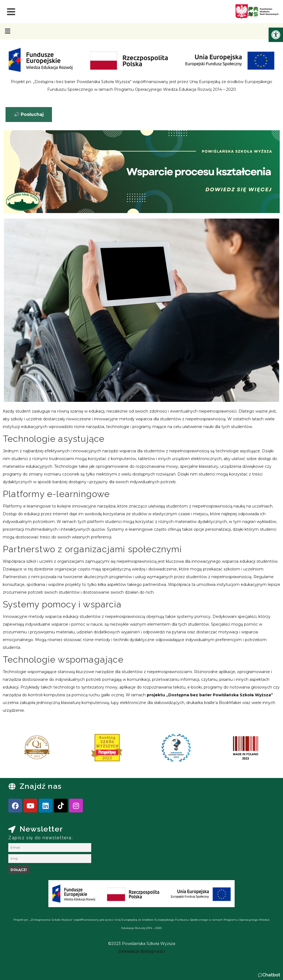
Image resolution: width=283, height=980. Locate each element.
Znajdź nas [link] (41, 786)
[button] (7, 31)
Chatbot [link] (271, 975)
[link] (276, 35)
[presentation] (22, 750)
